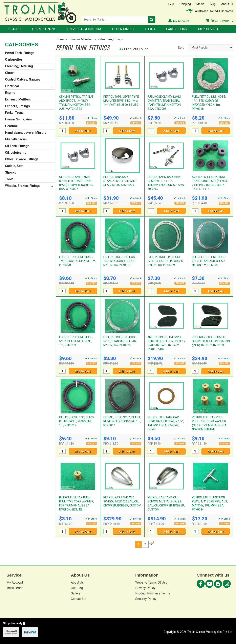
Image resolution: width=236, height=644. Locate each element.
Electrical (12, 86)
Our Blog (77, 588)
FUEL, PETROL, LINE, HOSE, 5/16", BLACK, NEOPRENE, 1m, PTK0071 (76, 341)
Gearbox (11, 126)
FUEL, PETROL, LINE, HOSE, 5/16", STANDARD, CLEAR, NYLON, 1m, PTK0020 (120, 341)
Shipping (185, 4)
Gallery (76, 593)
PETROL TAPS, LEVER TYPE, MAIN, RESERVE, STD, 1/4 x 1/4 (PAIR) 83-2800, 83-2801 (122, 101)
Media (200, 4)
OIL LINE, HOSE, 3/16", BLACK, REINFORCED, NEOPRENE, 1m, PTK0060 (122, 421)
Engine (10, 93)
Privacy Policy (145, 588)
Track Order (15, 588)
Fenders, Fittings (17, 106)
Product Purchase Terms (153, 593)
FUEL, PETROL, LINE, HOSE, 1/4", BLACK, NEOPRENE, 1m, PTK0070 (78, 261)
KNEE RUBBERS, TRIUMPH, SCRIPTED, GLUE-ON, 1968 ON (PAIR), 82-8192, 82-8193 (211, 341)
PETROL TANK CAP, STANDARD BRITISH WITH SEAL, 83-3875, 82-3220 (120, 181)
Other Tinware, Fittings (22, 159)
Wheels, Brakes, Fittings (23, 186)
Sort (181, 48)
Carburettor (14, 60)
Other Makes (123, 29)
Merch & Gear (209, 29)
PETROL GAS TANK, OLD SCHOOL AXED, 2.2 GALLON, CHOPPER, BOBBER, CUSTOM (122, 501)
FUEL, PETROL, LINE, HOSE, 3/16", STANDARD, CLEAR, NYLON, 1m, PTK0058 (209, 261)
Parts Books (176, 29)
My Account (15, 582)
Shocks (11, 172)
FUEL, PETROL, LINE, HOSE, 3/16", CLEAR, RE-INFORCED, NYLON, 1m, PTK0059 (166, 261)
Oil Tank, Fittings (17, 146)
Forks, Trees (14, 113)
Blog (213, 4)
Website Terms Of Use (151, 582)
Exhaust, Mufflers (18, 99)
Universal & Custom (84, 29)
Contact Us (79, 599)
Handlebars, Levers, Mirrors (26, 133)
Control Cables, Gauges (23, 79)
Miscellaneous (16, 139)
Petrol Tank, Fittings (110, 39)
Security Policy (146, 599)
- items (219, 21)
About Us (227, 4)
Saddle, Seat (14, 166)
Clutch (10, 73)
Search (15, 29)
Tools (150, 29)
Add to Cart (83, 131)
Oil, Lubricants (16, 153)
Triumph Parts (44, 29)
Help (171, 4)
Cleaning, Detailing (19, 66)
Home (61, 39)
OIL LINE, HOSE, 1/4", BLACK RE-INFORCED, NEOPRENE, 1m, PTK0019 (77, 421)
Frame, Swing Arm (19, 119)
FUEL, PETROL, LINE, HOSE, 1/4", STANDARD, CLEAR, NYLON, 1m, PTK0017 (120, 261)
